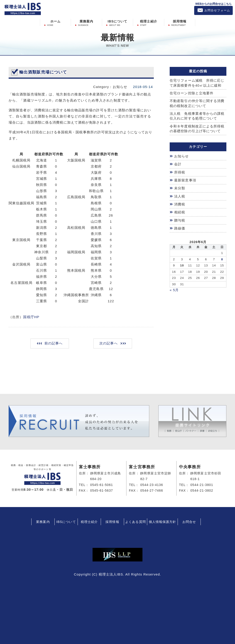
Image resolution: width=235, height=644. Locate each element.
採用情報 (180, 21)
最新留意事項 (185, 179)
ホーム (55, 21)
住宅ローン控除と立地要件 (192, 93)
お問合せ (189, 521)
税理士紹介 (149, 21)
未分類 (180, 187)
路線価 (180, 226)
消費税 (180, 203)
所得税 (180, 172)
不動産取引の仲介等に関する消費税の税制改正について (197, 103)
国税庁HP (31, 317)
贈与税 (180, 219)
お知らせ (181, 156)
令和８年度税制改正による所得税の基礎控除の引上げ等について (197, 129)
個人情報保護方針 (163, 521)
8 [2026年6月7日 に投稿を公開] (222, 257)
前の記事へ (54, 343)
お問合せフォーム (217, 10)
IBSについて (117, 21)
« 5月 (174, 288)
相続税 (180, 211)
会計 (178, 164)
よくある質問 (136, 521)
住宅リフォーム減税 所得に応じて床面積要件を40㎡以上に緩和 (197, 83)
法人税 (180, 195)
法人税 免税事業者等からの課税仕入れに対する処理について (197, 116)
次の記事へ (108, 343)
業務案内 (86, 21)
